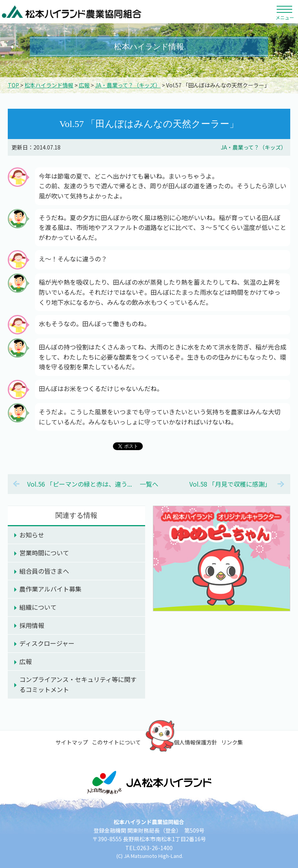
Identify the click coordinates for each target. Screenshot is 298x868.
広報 (84, 85)
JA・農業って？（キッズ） (128, 85)
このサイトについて (116, 742)
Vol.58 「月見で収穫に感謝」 (230, 484)
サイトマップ (72, 742)
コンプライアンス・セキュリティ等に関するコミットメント (78, 684)
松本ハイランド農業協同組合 (72, 12)
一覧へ (149, 484)
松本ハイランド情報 (49, 85)
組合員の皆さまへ (44, 571)
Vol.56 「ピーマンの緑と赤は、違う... (80, 484)
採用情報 (32, 625)
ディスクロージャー (47, 643)
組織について (38, 607)
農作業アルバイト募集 (50, 589)
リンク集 (232, 742)
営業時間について (44, 553)
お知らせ (32, 535)
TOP (13, 85)
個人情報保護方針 (196, 742)
